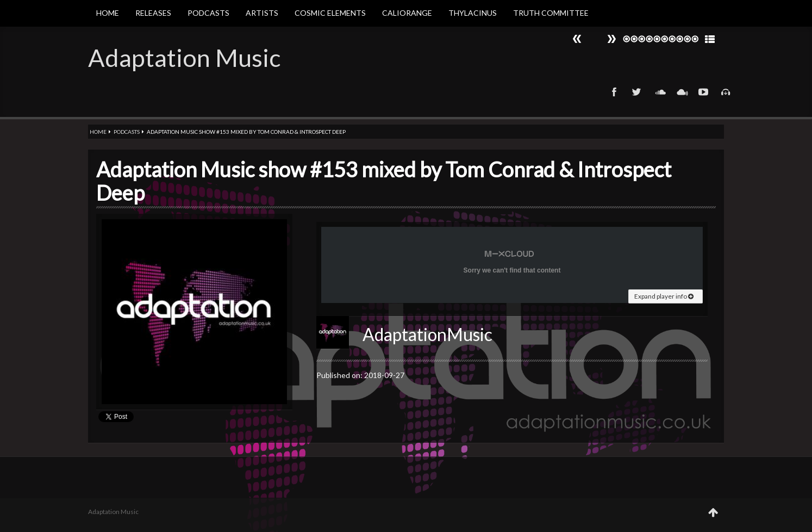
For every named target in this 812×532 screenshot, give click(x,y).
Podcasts (208, 13)
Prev (611, 39)
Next (577, 39)
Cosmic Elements (330, 13)
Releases (153, 13)
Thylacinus (473, 13)
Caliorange (407, 13)
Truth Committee (551, 13)
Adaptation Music (184, 58)
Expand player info (664, 296)
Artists (262, 13)
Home (108, 13)
